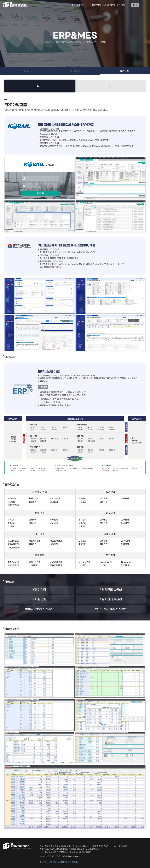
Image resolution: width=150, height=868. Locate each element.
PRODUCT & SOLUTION (109, 5)
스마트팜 (25, 71)
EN (135, 5)
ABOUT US (79, 5)
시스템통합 (75, 71)
